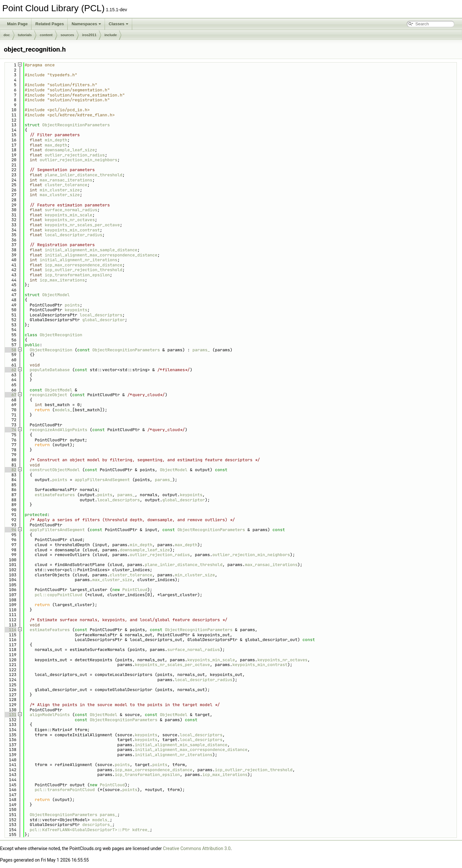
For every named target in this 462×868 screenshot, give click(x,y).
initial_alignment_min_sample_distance (91, 250)
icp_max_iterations (62, 280)
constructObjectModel (55, 470)
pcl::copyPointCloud (58, 595)
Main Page (17, 24)
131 (10, 715)
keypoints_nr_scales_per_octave (82, 225)
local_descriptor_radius (73, 235)
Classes (119, 24)
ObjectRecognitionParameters (76, 125)
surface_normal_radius (71, 210)
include (111, 35)
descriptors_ (97, 825)
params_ (201, 350)
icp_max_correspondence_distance (83, 265)
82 (10, 470)
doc (7, 35)
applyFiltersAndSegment (102, 480)
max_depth (56, 145)
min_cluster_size (60, 190)
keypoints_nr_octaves (70, 220)
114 (10, 630)
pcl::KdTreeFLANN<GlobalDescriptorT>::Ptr (80, 830)
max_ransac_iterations (66, 180)
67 (10, 395)
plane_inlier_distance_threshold (83, 175)
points (72, 305)
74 (10, 430)
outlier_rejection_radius (75, 155)
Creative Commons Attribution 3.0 (197, 848)
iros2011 (89, 35)
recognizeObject (49, 395)
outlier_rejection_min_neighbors (79, 160)
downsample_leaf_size (70, 150)
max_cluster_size (60, 195)
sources (67, 35)
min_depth (56, 140)
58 (10, 350)
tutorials (25, 35)
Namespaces (86, 24)
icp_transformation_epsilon (77, 275)
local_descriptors (101, 315)
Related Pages (50, 24)
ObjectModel (56, 295)
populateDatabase (50, 370)
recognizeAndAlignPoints (59, 430)
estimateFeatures (55, 495)
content (46, 35)
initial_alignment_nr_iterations (79, 260)
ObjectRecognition (61, 335)
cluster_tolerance (66, 185)
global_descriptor (103, 320)
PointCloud (135, 590)
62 (10, 370)
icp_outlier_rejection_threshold (83, 270)
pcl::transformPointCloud (65, 790)
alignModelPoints (50, 715)
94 (10, 530)
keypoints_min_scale (68, 215)
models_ (64, 410)
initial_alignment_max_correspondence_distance (101, 255)
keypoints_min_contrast (72, 230)
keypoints (76, 310)
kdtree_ (141, 830)
